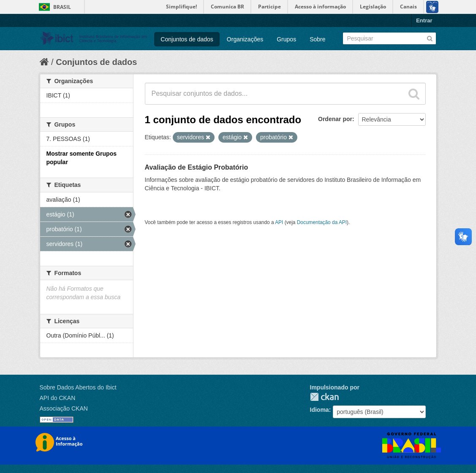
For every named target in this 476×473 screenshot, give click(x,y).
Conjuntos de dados (187, 39)
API (279, 222)
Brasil (62, 7)
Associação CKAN (64, 408)
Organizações (245, 39)
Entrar (424, 20)
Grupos (286, 39)
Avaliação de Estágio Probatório (197, 167)
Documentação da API (322, 222)
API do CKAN (58, 398)
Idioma (320, 410)
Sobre (317, 39)
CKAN (324, 397)
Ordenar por (335, 119)
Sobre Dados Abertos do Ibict (78, 387)
